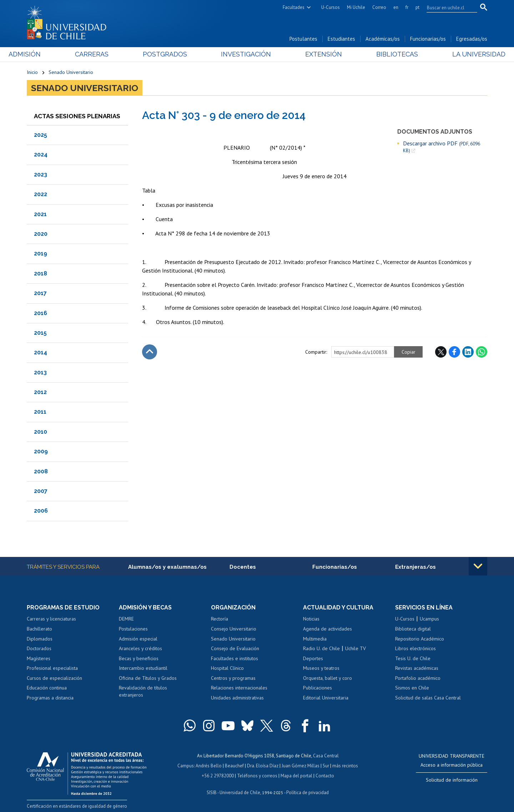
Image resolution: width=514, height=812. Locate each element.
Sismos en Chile (412, 688)
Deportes (313, 658)
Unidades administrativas (237, 698)
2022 (41, 194)
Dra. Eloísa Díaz (263, 766)
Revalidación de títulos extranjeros (143, 691)
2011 (40, 412)
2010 (41, 432)
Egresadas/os (472, 39)
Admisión (43, 54)
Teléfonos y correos (257, 776)
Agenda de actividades (327, 629)
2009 (41, 451)
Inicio (32, 72)
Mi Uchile (356, 7)
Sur (326, 766)
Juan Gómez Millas (301, 766)
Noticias (311, 619)
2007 (41, 491)
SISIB (212, 793)
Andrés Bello (209, 766)
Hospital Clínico (227, 668)
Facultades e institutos (235, 658)
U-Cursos (331, 7)
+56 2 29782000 (218, 776)
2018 (41, 273)
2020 (41, 234)
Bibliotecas (385, 54)
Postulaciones (133, 629)
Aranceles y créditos (140, 648)
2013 (40, 372)
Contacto (325, 776)
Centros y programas (233, 678)
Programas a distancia (50, 698)
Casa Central (326, 756)
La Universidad (461, 54)
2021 (40, 214)
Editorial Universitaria (326, 698)
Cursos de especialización (54, 678)
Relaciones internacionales (239, 688)
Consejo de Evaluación (235, 648)
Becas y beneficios (139, 658)
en (396, 7)
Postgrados (171, 54)
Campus (186, 766)
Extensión (318, 54)
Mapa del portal (296, 776)
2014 (41, 352)
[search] (448, 8)
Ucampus (429, 619)
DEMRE (126, 619)
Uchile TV (356, 648)
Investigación (246, 54)
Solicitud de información (452, 780)
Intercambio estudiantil (143, 668)
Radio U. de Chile (321, 648)
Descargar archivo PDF (442, 147)
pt (417, 7)
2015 (40, 333)
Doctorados (39, 648)
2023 (41, 175)
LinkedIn (468, 352)
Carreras (104, 54)
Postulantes (303, 39)
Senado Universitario (71, 72)
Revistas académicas (417, 668)
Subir (150, 352)
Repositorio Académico (420, 639)
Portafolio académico (418, 678)
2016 (41, 313)
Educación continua (47, 688)
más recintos (345, 766)
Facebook (454, 352)
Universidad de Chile (240, 793)
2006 (41, 511)
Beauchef (234, 766)
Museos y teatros (321, 668)
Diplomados (40, 639)
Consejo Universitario (234, 629)
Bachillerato (39, 629)
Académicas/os (383, 39)
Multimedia (315, 639)
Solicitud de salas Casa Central (428, 698)
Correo (379, 7)
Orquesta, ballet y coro (327, 678)
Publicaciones (318, 688)
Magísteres (39, 658)
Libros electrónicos (415, 648)
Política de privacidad (308, 793)
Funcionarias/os (428, 39)
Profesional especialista (52, 668)
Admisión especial (138, 639)
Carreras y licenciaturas (51, 619)
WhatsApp (482, 352)
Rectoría (220, 619)
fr (407, 7)
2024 (41, 155)
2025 (41, 135)
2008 (41, 471)
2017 (40, 293)
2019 (41, 253)
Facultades (294, 7)
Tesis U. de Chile (413, 658)
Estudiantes (341, 39)
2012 (40, 392)
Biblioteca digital (413, 629)
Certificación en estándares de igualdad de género (77, 806)
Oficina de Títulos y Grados (148, 678)
